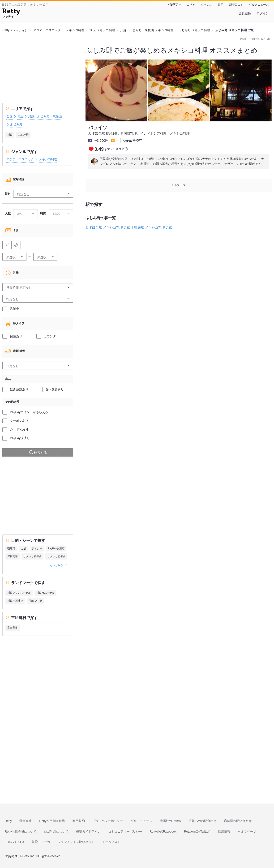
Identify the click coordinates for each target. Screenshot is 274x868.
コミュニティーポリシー (125, 832)
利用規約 (79, 821)
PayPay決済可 (56, 548)
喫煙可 (11, 548)
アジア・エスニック (20, 159)
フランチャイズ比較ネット (76, 842)
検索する (40, 453)
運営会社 (26, 821)
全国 (9, 116)
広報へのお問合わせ (203, 821)
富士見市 (13, 628)
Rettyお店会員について (21, 832)
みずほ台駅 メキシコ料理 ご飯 (108, 227)
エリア (191, 5)
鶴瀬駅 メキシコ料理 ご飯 (153, 227)
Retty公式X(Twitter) (197, 832)
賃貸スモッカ (41, 842)
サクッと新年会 (32, 556)
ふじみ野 (23, 135)
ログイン (263, 13)
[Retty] (11, 12)
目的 (221, 5)
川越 (10, 135)
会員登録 (245, 13)
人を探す (172, 4)
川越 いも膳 (35, 601)
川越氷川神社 (15, 601)
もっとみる (56, 565)
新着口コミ (236, 5)
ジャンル (206, 5)
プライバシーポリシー (108, 821)
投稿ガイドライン (88, 832)
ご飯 (23, 548)
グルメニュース (259, 5)
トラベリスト (111, 842)
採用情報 (224, 832)
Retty (8, 821)
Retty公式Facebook (163, 832)
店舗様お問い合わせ (238, 821)
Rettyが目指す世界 (52, 821)
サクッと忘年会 (56, 556)
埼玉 (20, 116)
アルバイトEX (14, 842)
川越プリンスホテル (19, 593)
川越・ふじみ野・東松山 (45, 116)
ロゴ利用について (56, 832)
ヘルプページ (247, 832)
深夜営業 (13, 556)
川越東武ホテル (45, 593)
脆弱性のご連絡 (170, 821)
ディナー (37, 548)
